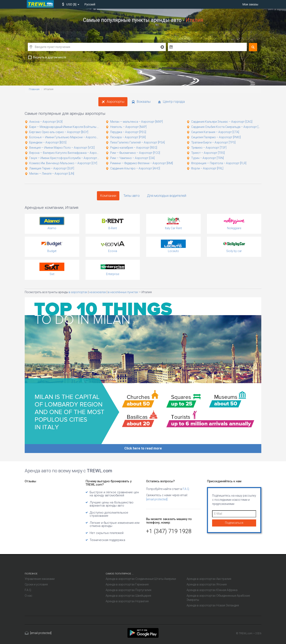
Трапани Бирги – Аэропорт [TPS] (213, 142)
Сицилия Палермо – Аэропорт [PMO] (216, 137)
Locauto (173, 251)
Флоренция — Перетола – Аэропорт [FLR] (219, 163)
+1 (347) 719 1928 (169, 531)
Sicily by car (234, 251)
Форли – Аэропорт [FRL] (207, 168)
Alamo (52, 228)
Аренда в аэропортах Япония (207, 584)
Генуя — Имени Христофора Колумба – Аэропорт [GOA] (67, 158)
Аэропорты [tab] (113, 102)
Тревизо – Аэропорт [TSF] (209, 148)
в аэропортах (78, 292)
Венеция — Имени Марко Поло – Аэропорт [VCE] (62, 148)
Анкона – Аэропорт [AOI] (46, 122)
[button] (71, 4)
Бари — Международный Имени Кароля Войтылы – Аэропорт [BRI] (74, 127)
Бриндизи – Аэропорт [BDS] (48, 142)
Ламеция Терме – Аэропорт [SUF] (52, 168)
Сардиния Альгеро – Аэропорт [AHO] (135, 168)
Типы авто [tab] (132, 196)
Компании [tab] (108, 196)
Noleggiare (234, 228)
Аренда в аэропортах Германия (127, 584)
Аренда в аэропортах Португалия (128, 590)
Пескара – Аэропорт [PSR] (128, 137)
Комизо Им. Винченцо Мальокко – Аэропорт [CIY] (63, 163)
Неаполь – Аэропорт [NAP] (128, 127)
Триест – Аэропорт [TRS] (208, 153)
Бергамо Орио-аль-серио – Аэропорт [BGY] (59, 132)
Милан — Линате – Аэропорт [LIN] (52, 174)
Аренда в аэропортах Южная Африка (212, 590)
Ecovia (113, 251)
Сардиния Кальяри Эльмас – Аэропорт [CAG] (222, 122)
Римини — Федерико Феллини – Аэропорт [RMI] (142, 163)
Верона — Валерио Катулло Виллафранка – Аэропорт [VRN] (70, 153)
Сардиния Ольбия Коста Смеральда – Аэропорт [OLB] (228, 127)
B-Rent (113, 228)
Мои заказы (250, 4)
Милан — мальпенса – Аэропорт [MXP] (136, 122)
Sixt (52, 274)
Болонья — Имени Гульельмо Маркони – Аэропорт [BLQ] (68, 137)
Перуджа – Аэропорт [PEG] (128, 132)
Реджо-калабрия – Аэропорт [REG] (134, 148)
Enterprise (113, 274)
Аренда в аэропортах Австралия (209, 579)
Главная (34, 89)
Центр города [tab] (171, 102)
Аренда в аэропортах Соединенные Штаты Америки (141, 579)
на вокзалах (98, 292)
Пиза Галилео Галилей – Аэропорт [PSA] (137, 142)
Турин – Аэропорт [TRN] (207, 158)
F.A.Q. (186, 489)
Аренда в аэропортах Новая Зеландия (213, 605)
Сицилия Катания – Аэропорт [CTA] (215, 132)
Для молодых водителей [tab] (167, 196)
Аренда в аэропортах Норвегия (127, 601)
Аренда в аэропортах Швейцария (128, 596)
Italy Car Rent (173, 228)
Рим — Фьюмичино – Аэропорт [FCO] (135, 153)
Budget (52, 251)
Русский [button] (90, 4)
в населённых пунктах (123, 292)
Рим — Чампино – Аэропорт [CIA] (132, 158)
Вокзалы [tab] (141, 102)
